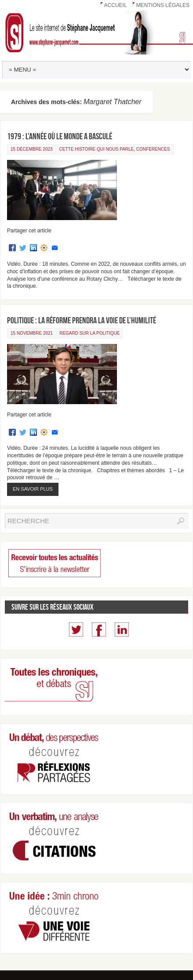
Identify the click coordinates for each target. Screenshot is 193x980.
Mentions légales (163, 5)
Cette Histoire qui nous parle (97, 149)
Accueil (116, 5)
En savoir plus (33, 489)
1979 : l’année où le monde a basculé (60, 136)
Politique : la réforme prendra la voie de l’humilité (82, 320)
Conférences (153, 149)
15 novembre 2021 (32, 333)
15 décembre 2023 (32, 149)
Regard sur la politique (89, 333)
